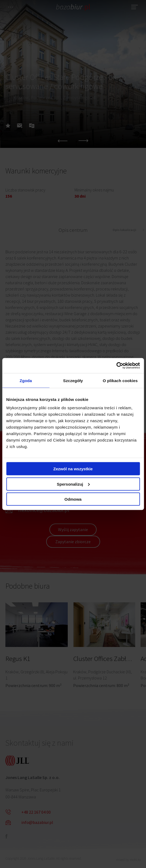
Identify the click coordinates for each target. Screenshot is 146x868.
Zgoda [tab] (26, 380)
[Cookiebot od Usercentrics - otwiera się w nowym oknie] (116, 366)
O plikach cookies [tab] (120, 380)
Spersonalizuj (73, 484)
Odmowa (73, 499)
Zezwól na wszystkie (73, 469)
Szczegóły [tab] (73, 380)
